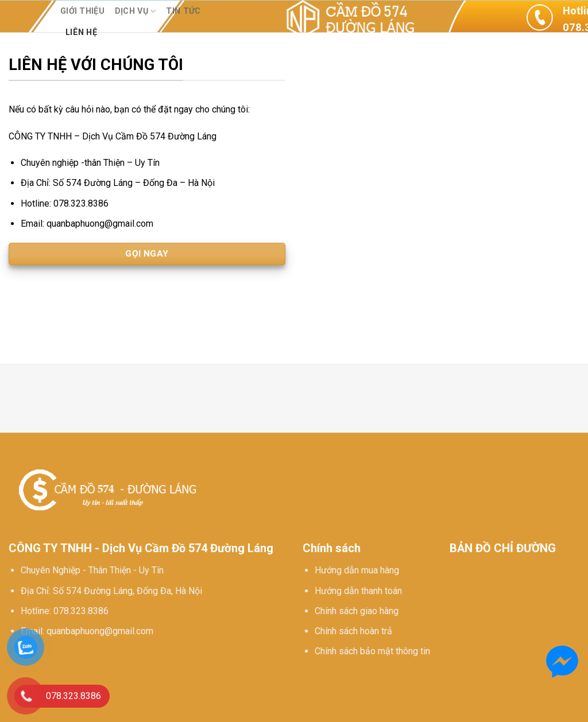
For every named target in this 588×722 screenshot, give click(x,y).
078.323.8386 (81, 611)
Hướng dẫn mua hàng (357, 570)
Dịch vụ (136, 11)
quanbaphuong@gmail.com (100, 631)
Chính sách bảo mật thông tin (372, 651)
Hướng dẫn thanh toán (358, 591)
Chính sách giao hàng (357, 611)
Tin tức (183, 11)
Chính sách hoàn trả (353, 631)
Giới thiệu (82, 11)
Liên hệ (81, 32)
